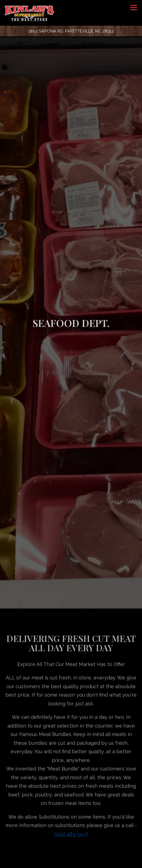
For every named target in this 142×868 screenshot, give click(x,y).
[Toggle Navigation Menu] (134, 8)
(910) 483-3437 (71, 793)
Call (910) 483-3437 (71, 849)
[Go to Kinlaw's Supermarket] (71, 31)
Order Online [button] (71, 862)
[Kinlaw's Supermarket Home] (29, 13)
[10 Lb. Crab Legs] (71, 836)
